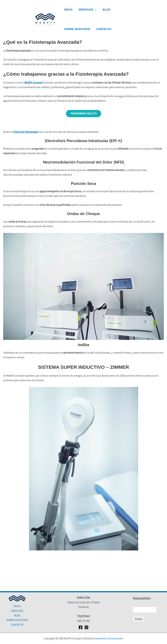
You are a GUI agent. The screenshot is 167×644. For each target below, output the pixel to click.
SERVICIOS (87, 10)
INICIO (68, 10)
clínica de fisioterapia (25, 132)
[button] (94, 10)
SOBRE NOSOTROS (77, 29)
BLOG (105, 10)
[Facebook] (81, 627)
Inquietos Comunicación (109, 638)
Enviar (139, 619)
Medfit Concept (33, 83)
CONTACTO (103, 29)
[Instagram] (86, 627)
